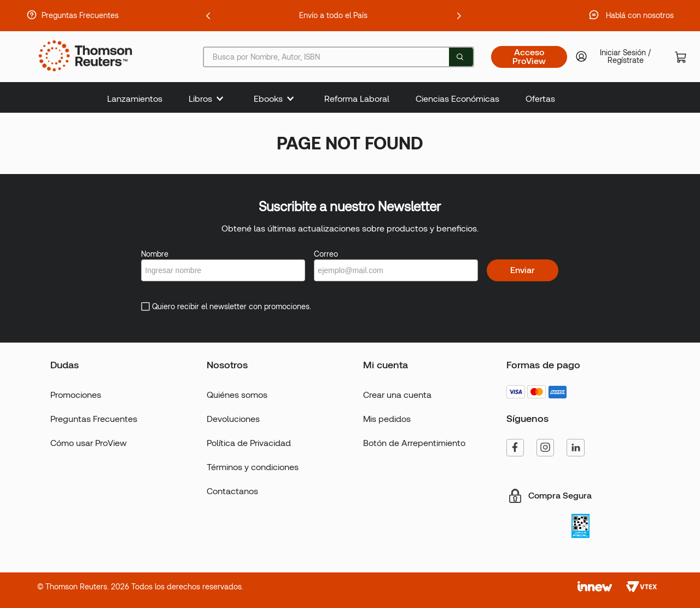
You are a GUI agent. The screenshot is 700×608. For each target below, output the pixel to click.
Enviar (523, 270)
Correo (326, 254)
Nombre (155, 254)
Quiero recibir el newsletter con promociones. (232, 306)
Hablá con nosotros (640, 15)
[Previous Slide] (208, 16)
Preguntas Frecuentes (80, 15)
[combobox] (339, 57)
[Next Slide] (459, 16)
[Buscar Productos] (460, 57)
